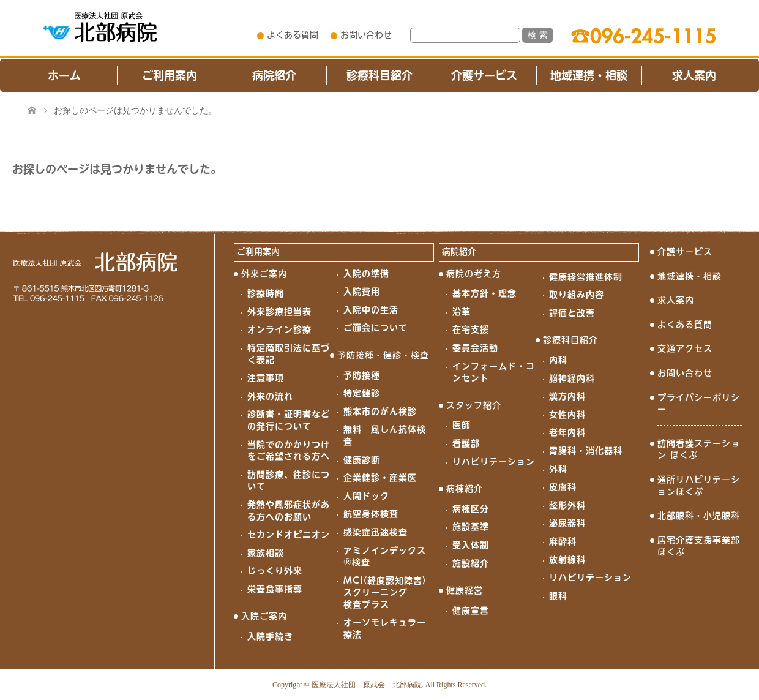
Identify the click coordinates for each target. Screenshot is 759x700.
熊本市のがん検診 (380, 412)
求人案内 (694, 75)
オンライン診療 (279, 329)
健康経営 (465, 590)
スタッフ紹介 (474, 405)
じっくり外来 (275, 571)
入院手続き (270, 636)
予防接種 (362, 375)
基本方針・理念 (484, 293)
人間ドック (366, 496)
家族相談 (266, 553)
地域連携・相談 (589, 75)
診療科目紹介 (379, 75)
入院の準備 (366, 274)
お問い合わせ (366, 35)
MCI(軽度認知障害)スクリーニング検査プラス (385, 593)
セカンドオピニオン (289, 535)
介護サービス (484, 75)
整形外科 (567, 505)
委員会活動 (475, 348)
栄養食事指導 (275, 589)
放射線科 (567, 560)
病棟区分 (471, 509)
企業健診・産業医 (380, 478)
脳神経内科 (572, 378)
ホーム (64, 75)
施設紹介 (471, 563)
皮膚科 (563, 487)
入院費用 (362, 292)
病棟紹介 (465, 489)
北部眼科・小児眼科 (699, 516)
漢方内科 (567, 396)
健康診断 (362, 460)
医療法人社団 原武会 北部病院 (367, 685)
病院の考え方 (474, 274)
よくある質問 (293, 35)
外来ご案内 (264, 274)
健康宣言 (471, 611)
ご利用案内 (170, 75)
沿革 (462, 312)
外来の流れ (270, 396)
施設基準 (471, 527)
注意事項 (266, 378)
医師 (462, 425)
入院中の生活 (371, 310)
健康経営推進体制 (586, 277)
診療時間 (266, 293)
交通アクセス (685, 348)
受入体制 (471, 545)
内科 (558, 360)
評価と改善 (572, 313)
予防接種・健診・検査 (383, 355)
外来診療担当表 (279, 312)
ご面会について (376, 328)
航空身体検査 (371, 514)
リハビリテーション (494, 462)
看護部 (466, 443)
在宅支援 (471, 329)
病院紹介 (274, 75)
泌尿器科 (567, 523)
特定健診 (362, 393)
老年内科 (567, 432)
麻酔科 (563, 541)
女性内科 (567, 415)
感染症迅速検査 (376, 532)
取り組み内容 (577, 295)
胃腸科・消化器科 (586, 451)
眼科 (558, 596)
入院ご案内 (264, 616)
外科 (558, 469)
